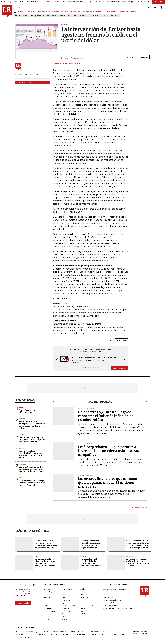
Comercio (23, 435)
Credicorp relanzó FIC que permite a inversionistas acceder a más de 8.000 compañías (109, 451)
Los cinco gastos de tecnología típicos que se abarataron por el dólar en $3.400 (31, 454)
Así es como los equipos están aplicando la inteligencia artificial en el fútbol (138, 562)
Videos (64, 619)
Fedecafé (41, 16)
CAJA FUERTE (112, 12)
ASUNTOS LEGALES (98, 12)
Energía (83, 538)
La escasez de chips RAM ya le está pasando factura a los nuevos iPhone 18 (32, 483)
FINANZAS (21, 12)
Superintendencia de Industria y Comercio (119, 608)
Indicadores (48, 608)
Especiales (66, 603)
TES (69, 16)
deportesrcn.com (22, 637)
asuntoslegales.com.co (24, 632)
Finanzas (46, 606)
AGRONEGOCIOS (74, 12)
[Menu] (16, 12)
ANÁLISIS (85, 12)
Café (48, 16)
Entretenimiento (133, 538)
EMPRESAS (41, 12)
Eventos (83, 603)
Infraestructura (67, 608)
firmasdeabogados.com (80, 632)
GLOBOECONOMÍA (59, 12)
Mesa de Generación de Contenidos (116, 589)
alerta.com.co (119, 634)
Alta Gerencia (67, 589)
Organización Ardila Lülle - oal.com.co (141, 632)
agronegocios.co (41, 632)
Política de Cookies (110, 606)
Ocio (82, 611)
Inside (83, 608)
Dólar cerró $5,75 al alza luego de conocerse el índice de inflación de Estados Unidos (106, 416)
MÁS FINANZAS (138, 508)
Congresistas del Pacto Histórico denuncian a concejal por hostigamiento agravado (46, 562)
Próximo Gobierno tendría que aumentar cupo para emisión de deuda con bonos (32, 469)
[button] (56, 360)
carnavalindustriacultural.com (50, 634)
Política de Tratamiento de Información (117, 603)
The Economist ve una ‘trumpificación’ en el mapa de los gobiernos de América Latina (32, 425)
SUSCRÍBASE (159, 2)
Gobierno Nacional (59, 16)
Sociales (46, 619)
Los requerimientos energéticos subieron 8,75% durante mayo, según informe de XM (90, 544)
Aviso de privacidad (110, 597)
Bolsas (22, 448)
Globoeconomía (87, 606)
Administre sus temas (26, 82)
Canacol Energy (95, 16)
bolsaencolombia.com (100, 632)
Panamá (37, 538)
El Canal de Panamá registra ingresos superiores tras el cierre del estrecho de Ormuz (46, 544)
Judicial (38, 556)
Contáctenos (108, 595)
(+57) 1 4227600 (22, 595)
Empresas (47, 603)
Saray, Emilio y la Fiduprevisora (27, 411)
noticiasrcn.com (94, 634)
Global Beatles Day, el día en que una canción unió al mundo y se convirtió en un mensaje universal (138, 544)
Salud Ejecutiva (86, 614)
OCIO (48, 12)
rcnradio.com (81, 634)
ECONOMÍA (31, 12)
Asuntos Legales (49, 592)
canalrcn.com (68, 634)
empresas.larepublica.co (59, 632)
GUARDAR (143, 57)
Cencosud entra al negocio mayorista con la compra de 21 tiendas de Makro (32, 440)
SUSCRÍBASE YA (119, 368)
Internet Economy (50, 611)
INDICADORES (124, 12)
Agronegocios (49, 589)
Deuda (75, 16)
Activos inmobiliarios (110, 16)
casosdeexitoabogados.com (26, 634)
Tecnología (23, 478)
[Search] (148, 7)
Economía (84, 597)
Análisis (22, 407)
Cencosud (83, 16)
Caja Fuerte (66, 592)
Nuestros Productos (110, 592)
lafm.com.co (107, 634)
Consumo (47, 597)
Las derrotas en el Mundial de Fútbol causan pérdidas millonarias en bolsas (91, 562)
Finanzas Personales (69, 606)
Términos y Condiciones (112, 600)
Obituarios (66, 611)
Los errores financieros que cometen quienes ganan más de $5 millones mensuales (108, 483)
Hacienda (22, 419)
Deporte (130, 556)
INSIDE (133, 12)
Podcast (46, 614)
